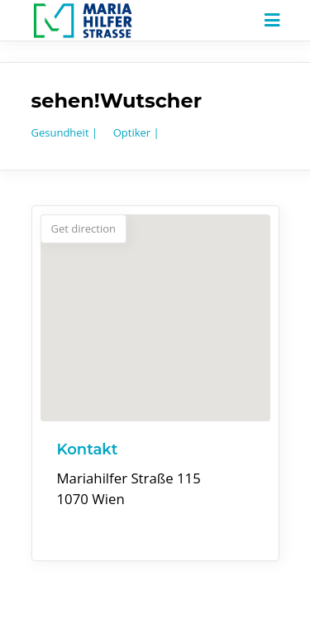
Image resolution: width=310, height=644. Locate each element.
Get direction (84, 228)
